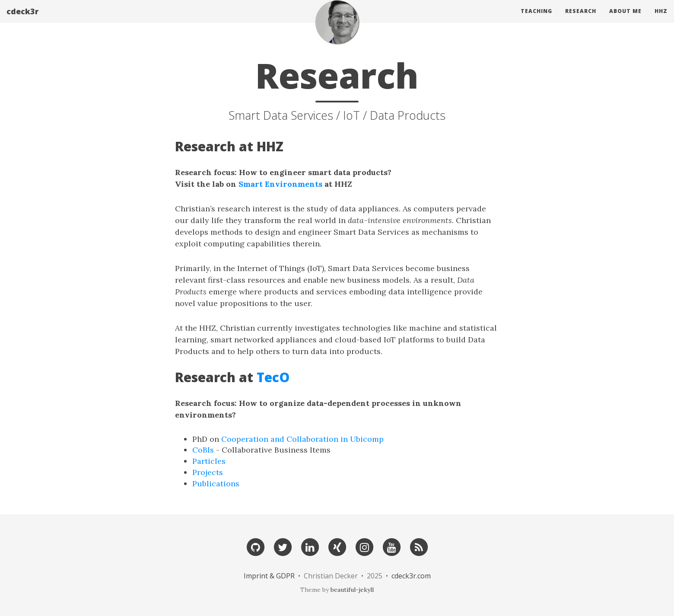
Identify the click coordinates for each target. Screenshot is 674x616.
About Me (625, 19)
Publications (216, 484)
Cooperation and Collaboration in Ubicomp (302, 439)
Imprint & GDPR (270, 576)
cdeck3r (22, 19)
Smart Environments (280, 184)
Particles (209, 461)
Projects (208, 472)
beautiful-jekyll (352, 590)
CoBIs (203, 450)
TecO (273, 377)
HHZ (661, 19)
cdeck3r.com (411, 576)
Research (581, 19)
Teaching (536, 19)
